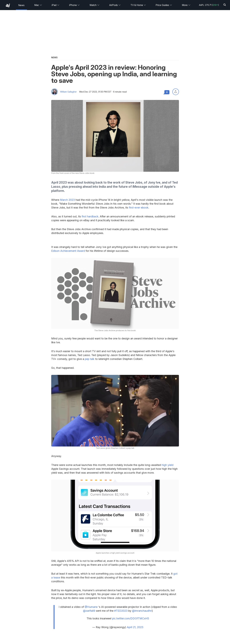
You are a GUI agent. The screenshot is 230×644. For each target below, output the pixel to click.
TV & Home (138, 5)
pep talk (90, 359)
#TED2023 (121, 611)
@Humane (91, 607)
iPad (56, 5)
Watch (95, 5)
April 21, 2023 (135, 627)
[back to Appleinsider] (8, 5)
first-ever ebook (139, 208)
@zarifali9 (89, 611)
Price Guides (164, 5)
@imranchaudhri (142, 611)
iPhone (74, 5)
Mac (38, 5)
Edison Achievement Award (68, 251)
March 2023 (67, 200)
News (21, 5)
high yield (168, 465)
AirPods (115, 5)
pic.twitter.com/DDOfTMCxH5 (131, 618)
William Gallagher (68, 92)
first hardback (90, 216)
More (186, 5)
